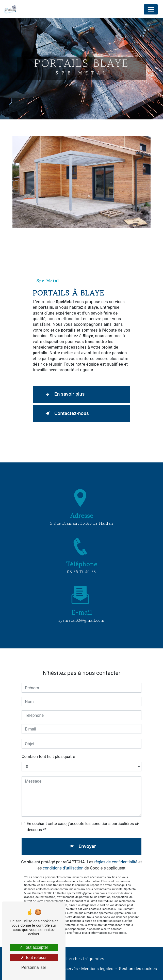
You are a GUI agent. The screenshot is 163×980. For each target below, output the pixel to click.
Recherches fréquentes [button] (82, 959)
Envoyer (87, 837)
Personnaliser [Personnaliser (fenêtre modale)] (34, 967)
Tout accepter (34, 947)
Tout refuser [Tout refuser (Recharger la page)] (34, 958)
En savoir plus (64, 394)
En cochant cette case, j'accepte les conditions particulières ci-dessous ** (83, 817)
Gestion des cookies (138, 969)
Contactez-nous (66, 414)
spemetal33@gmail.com (81, 611)
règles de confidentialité (116, 852)
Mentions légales (97, 969)
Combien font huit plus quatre (48, 747)
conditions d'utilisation (63, 858)
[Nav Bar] (151, 9)
